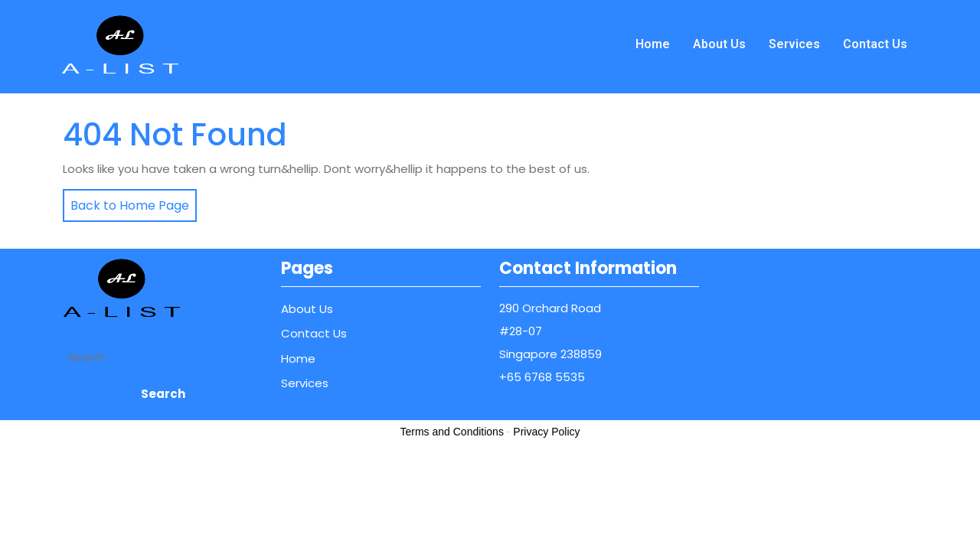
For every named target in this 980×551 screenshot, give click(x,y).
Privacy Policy (546, 432)
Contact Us (875, 44)
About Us (719, 44)
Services (794, 44)
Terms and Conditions (452, 432)
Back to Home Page (126, 202)
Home (653, 44)
